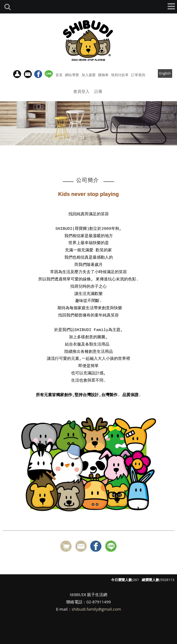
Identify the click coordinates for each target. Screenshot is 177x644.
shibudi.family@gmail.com (96, 609)
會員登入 (81, 91)
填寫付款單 (120, 75)
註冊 (98, 91)
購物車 (103, 75)
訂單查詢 (138, 75)
